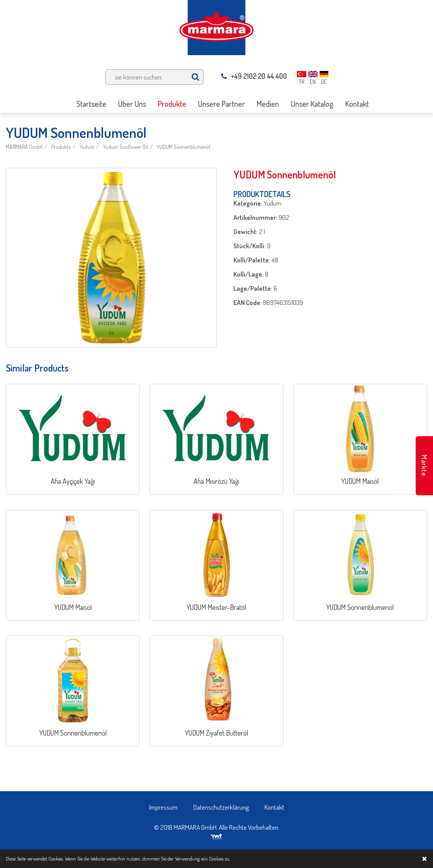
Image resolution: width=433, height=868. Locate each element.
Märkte (424, 466)
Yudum (87, 147)
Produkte (61, 147)
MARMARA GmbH (24, 147)
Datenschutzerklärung (221, 807)
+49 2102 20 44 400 (254, 76)
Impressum (163, 807)
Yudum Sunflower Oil (126, 147)
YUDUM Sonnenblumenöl (183, 147)
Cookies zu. (220, 859)
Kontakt (274, 807)
